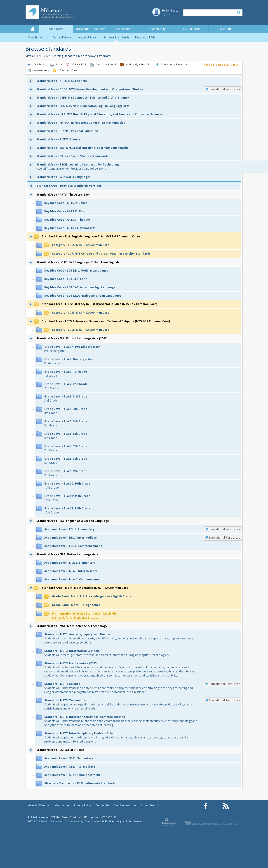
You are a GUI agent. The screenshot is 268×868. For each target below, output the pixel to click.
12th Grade (67, 510)
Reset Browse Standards (221, 65)
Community (158, 29)
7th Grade (66, 448)
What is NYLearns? (39, 805)
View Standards (38, 37)
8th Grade (66, 461)
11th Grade (67, 498)
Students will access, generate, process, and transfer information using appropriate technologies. (107, 653)
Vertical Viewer (63, 37)
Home (32, 29)
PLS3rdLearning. (112, 821)
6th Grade (66, 436)
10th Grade (67, 486)
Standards (56, 29)
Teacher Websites (125, 805)
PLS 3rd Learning (38, 817)
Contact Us (102, 805)
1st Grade (66, 374)
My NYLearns (192, 29)
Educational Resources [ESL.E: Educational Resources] (225, 529)
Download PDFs (145, 37)
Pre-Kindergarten (72, 349)
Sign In (166, 14)
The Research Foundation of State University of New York (66, 821)
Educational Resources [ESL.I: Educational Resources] (225, 537)
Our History (62, 805)
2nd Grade (66, 386)
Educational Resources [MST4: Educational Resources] (225, 684)
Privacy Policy (83, 805)
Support (226, 29)
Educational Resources (90, 29)
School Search (150, 805)
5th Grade (66, 423)
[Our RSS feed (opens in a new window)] (226, 806)
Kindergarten (68, 361)
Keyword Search (88, 37)
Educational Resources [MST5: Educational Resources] (225, 700)
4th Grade (66, 411)
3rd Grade (66, 399)
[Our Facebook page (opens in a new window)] (206, 806)
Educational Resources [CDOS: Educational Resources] (225, 89)
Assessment (124, 29)
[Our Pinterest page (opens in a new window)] (216, 806)
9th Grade (66, 473)
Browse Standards (117, 37)
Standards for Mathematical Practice (81, 616)
